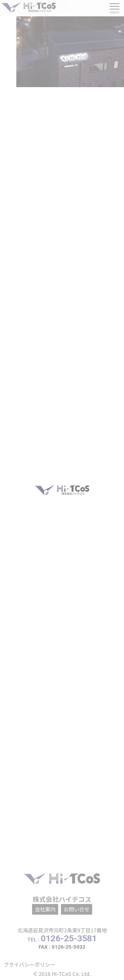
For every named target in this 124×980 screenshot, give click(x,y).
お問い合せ (77, 909)
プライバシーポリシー (29, 964)
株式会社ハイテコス (62, 899)
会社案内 (45, 909)
